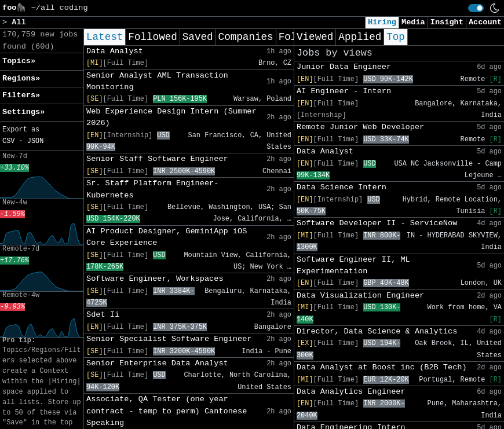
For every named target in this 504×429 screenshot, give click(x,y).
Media (413, 22)
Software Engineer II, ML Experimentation (353, 265)
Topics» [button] (19, 61)
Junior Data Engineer (344, 67)
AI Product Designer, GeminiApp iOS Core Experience (167, 237)
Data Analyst (115, 51)
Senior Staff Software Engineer (157, 159)
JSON (36, 141)
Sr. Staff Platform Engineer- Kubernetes (152, 189)
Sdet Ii (103, 315)
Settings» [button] (23, 112)
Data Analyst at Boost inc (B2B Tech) (382, 367)
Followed (152, 37)
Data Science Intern (342, 187)
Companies (246, 37)
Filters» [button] (21, 95)
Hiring (382, 22)
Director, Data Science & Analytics (377, 331)
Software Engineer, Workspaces (155, 279)
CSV (8, 141)
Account (485, 22)
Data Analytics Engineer (351, 392)
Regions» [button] (21, 78)
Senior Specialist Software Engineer (169, 339)
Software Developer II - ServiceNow (377, 223)
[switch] (476, 8)
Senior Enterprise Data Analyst (157, 363)
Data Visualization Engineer (360, 296)
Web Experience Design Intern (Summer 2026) (171, 117)
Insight (447, 22)
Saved (198, 37)
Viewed (315, 37)
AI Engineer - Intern (344, 91)
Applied (360, 37)
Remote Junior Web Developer (360, 127)
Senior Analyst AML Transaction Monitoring (157, 81)
